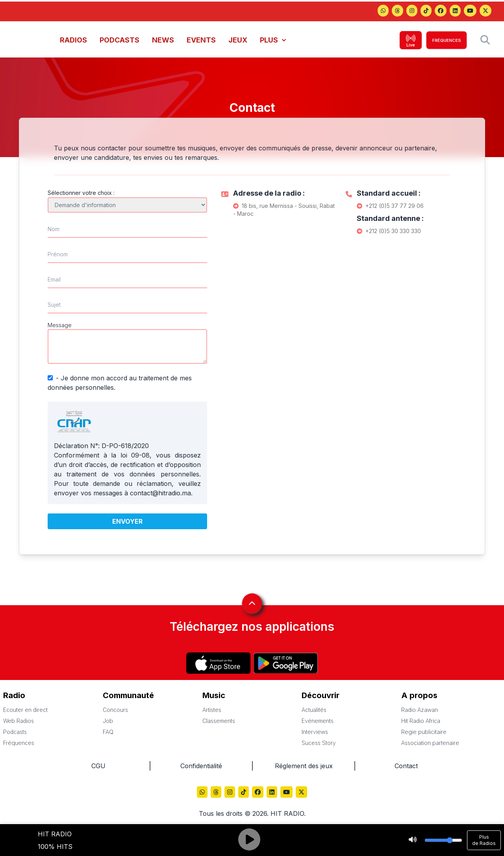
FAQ (108, 732)
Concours (115, 710)
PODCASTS (120, 40)
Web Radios (19, 721)
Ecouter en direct (25, 710)
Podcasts (15, 732)
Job (108, 721)
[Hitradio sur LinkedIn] (455, 11)
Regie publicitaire (424, 732)
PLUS (273, 40)
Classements (219, 721)
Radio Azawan (420, 710)
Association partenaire (430, 743)
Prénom (58, 254)
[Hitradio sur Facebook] (441, 11)
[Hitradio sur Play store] (286, 663)
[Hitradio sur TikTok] (426, 11)
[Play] (249, 840)
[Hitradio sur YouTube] (470, 11)
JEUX (238, 40)
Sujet (54, 305)
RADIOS (73, 40)
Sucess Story (319, 743)
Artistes (212, 710)
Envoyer (127, 521)
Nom (54, 229)
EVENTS (201, 40)
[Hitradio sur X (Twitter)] (485, 11)
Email (54, 279)
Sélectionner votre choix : (81, 193)
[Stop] (413, 840)
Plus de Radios (484, 840)
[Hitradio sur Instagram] (412, 11)
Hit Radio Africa (421, 721)
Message (60, 325)
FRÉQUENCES (447, 40)
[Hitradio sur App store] (218, 663)
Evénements (318, 721)
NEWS (163, 40)
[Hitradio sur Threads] (383, 11)
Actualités (314, 710)
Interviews (315, 732)
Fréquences (19, 743)
